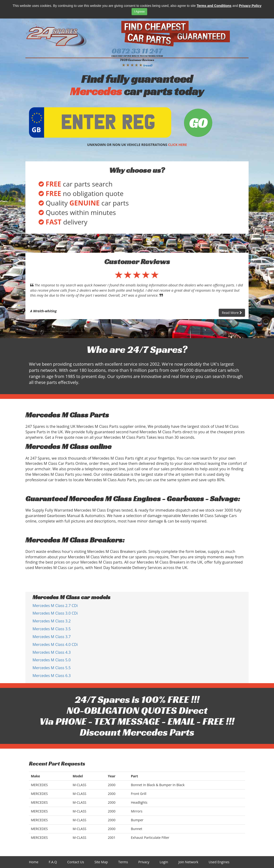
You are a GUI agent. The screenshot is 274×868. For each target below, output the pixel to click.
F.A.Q (53, 862)
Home (34, 862)
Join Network (188, 862)
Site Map (101, 862)
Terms (123, 862)
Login (164, 862)
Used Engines (219, 862)
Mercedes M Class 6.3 (52, 676)
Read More (232, 313)
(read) (148, 65)
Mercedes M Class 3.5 (52, 629)
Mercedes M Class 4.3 (52, 652)
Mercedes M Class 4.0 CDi (55, 644)
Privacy (144, 862)
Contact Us (76, 862)
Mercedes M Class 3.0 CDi (55, 613)
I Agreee (139, 12)
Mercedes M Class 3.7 (52, 637)
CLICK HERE (177, 145)
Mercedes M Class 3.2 (52, 621)
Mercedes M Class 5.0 (52, 660)
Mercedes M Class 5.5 (52, 668)
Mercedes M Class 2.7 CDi (55, 606)
